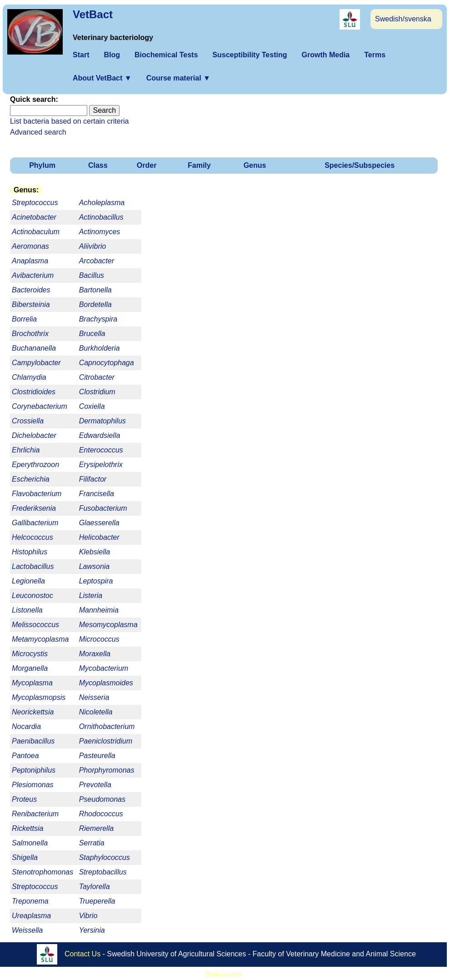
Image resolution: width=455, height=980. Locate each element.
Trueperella (97, 901)
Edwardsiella (100, 435)
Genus (255, 165)
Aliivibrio (93, 246)
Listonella (27, 610)
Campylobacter (36, 363)
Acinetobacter (34, 217)
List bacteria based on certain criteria (69, 121)
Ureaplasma (31, 916)
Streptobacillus (103, 872)
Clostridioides (34, 392)
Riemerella (96, 828)
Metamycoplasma (40, 639)
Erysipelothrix (101, 465)
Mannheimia (99, 610)
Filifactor (93, 479)
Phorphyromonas (107, 770)
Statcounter (224, 974)
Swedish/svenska (403, 19)
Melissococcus (35, 625)
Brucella (92, 334)
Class (98, 165)
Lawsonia (95, 566)
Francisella (97, 494)
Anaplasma (30, 261)
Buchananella (34, 348)
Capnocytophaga (107, 363)
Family (199, 165)
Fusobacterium (103, 508)
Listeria (91, 596)
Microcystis (30, 654)
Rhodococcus (101, 814)
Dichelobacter (34, 435)
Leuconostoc (32, 596)
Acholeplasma (102, 203)
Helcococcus (32, 537)
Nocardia (26, 726)
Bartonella (95, 290)
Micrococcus (99, 639)
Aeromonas (30, 246)
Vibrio (88, 916)
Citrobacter (97, 377)
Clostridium (97, 392)
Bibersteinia (31, 304)
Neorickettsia (33, 712)
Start (81, 55)
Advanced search (38, 132)
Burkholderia (100, 348)
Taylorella (95, 887)
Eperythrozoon (35, 465)
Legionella (28, 581)
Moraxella (95, 654)
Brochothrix (30, 334)
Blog (112, 55)
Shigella (25, 857)
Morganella (30, 668)
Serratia (92, 843)
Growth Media (325, 55)
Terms (375, 55)
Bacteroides (31, 290)
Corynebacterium (40, 406)
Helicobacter (99, 537)
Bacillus (92, 275)
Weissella (27, 930)
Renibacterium (35, 814)
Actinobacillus (101, 217)
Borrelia (24, 319)
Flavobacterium (37, 494)
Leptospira (96, 581)
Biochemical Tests (166, 55)
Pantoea (25, 756)
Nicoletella (96, 712)
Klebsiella (95, 552)
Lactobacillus (33, 566)
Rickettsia (27, 828)
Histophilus (30, 552)
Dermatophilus (102, 421)
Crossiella (28, 421)
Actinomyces (100, 232)
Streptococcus (35, 887)
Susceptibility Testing (250, 55)
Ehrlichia (26, 450)
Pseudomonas (102, 799)
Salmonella (30, 843)
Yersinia (92, 930)
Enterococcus (101, 450)
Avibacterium (33, 275)
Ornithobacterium (107, 726)
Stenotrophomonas (42, 872)
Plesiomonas (33, 785)
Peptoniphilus (34, 770)
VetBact (93, 14)
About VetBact (102, 78)
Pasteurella (97, 756)
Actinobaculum (36, 232)
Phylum (42, 165)
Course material (178, 78)
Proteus (24, 799)
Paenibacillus (33, 741)
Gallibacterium (35, 523)
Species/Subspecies (360, 165)
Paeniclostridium (106, 741)
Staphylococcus (105, 857)
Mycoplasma (32, 683)
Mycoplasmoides (106, 683)
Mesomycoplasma (108, 625)
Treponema (30, 901)
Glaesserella (99, 523)
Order (147, 165)
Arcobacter (97, 261)
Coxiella (92, 406)
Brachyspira (98, 319)
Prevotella (95, 785)
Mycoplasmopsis (39, 697)
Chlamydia (29, 377)
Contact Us (82, 954)
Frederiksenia (34, 508)
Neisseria (94, 697)
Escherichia (31, 479)
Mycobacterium (104, 668)
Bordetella (95, 304)
